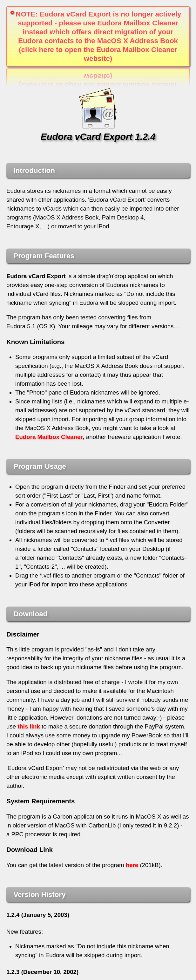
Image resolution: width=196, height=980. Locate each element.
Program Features (44, 256)
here (132, 865)
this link (29, 726)
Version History (39, 895)
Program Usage (40, 466)
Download (30, 614)
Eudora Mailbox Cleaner (49, 437)
